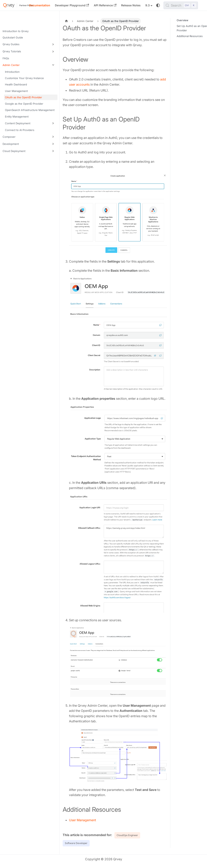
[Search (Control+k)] (181, 5)
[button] (30, 44)
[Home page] (66, 21)
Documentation (40, 5)
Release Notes (131, 5)
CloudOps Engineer (127, 835)
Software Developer (76, 843)
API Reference (105, 5)
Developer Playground (72, 5)
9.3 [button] (148, 5)
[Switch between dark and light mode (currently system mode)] (158, 5)
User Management (82, 820)
